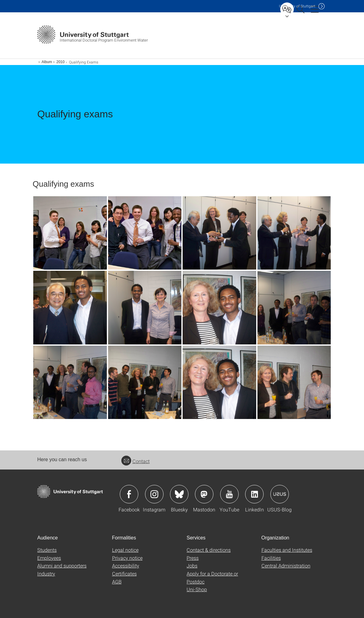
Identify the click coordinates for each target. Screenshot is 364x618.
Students (47, 550)
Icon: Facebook (129, 494)
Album (47, 62)
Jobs (192, 565)
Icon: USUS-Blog (280, 494)
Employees (49, 558)
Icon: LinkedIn (254, 494)
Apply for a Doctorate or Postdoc (212, 577)
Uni (297, 6)
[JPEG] (70, 233)
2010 (61, 62)
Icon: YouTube (229, 494)
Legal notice (125, 550)
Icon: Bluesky (179, 494)
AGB (117, 581)
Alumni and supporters (62, 565)
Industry (46, 573)
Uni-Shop (197, 589)
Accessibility (126, 565)
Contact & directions (209, 550)
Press (193, 558)
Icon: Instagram (154, 494)
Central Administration (286, 565)
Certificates (124, 573)
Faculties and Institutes (287, 550)
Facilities (271, 558)
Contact (135, 461)
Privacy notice (127, 558)
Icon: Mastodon (204, 494)
